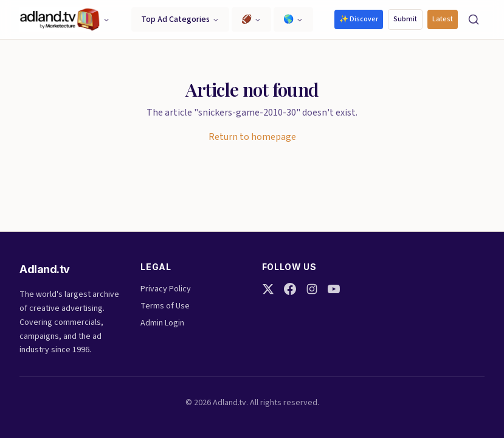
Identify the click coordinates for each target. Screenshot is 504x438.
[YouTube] (334, 289)
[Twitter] (268, 289)
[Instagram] (312, 289)
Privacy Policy (166, 289)
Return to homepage (252, 137)
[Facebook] (290, 289)
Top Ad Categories (180, 19)
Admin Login (162, 323)
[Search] (474, 19)
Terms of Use (165, 306)
